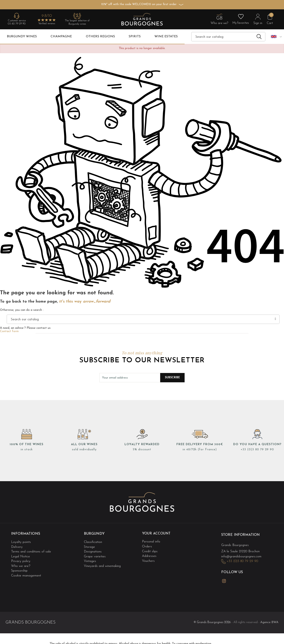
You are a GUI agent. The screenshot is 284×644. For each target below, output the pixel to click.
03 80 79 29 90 (17, 24)
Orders (147, 546)
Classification (93, 541)
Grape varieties (95, 555)
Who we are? (21, 563)
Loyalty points (21, 541)
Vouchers (148, 559)
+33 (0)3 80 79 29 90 (257, 450)
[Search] (228, 37)
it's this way (85, 302)
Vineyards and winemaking (103, 563)
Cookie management (26, 572)
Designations (93, 550)
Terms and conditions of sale (32, 550)
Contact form (9, 331)
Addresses (150, 555)
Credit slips (150, 550)
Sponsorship (20, 568)
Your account (157, 534)
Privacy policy (21, 559)
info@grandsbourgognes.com (243, 555)
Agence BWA (269, 619)
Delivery (17, 546)
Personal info (151, 541)
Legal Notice (21, 555)
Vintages (90, 559)
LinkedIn (234, 578)
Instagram (224, 578)
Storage (90, 546)
